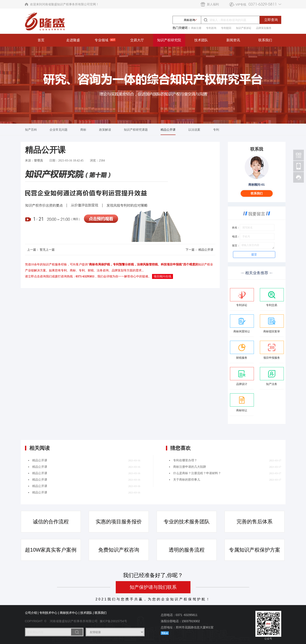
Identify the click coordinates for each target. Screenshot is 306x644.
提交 (254, 254)
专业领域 (105, 40)
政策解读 (105, 130)
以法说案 (194, 130)
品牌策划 (118, 270)
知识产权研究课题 (136, 130)
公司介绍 (31, 613)
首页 (41, 40)
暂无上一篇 (47, 250)
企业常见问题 (59, 130)
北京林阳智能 (299, 155)
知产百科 (31, 130)
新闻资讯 (233, 40)
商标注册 (196, 28)
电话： (236, 237)
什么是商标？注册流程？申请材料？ (197, 473)
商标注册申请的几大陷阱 (190, 467)
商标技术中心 (69, 613)
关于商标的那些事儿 (187, 480)
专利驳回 (226, 28)
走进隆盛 (73, 40)
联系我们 (265, 40)
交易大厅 (137, 40)
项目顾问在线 (163, 276)
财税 (91, 270)
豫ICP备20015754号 (113, 621)
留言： (236, 246)
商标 (83, 130)
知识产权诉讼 (244, 28)
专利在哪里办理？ (185, 460)
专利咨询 (211, 28)
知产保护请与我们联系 (153, 587)
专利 (216, 130)
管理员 (38, 161)
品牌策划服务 (264, 28)
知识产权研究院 (169, 40)
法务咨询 (103, 270)
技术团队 (201, 40)
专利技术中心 (48, 613)
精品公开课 (168, 130)
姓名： (236, 228)
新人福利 (213, 4)
